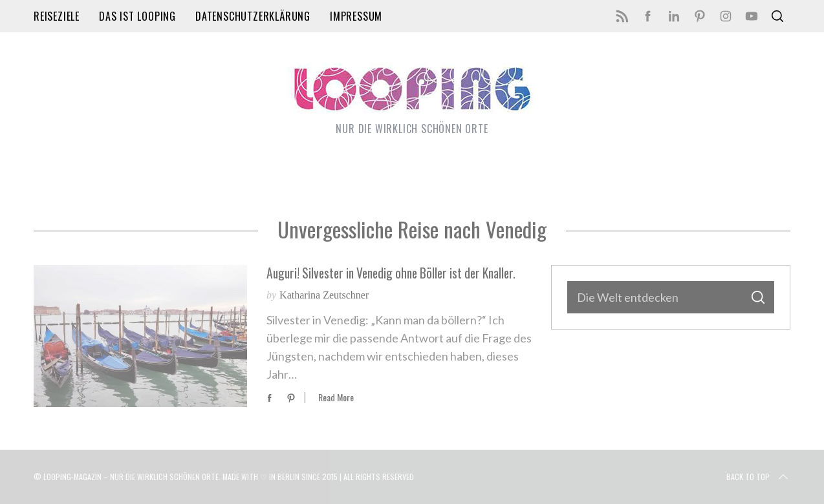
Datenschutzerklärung (253, 16)
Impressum (356, 16)
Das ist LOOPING (137, 16)
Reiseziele (57, 16)
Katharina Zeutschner (324, 295)
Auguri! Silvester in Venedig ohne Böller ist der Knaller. (391, 273)
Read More (336, 398)
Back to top (758, 477)
